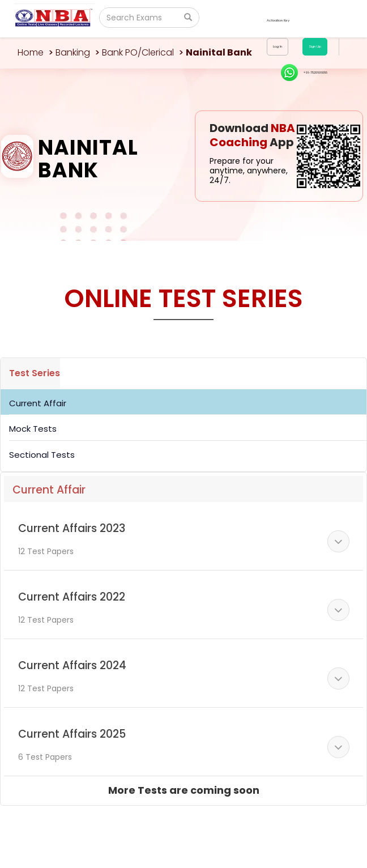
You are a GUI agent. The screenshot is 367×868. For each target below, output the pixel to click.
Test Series (35, 373)
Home (31, 52)
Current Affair (38, 403)
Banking (73, 52)
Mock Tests (33, 429)
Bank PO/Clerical (138, 52)
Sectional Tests (42, 455)
